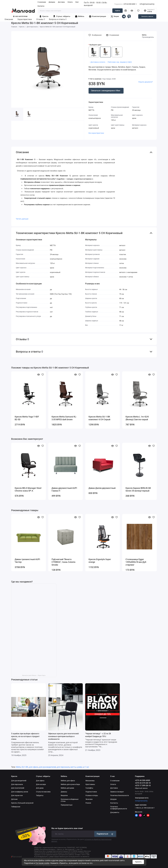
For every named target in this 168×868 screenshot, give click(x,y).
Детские (14, 799)
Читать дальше (22, 219)
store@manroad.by (141, 801)
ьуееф (79, 767)
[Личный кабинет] (126, 11)
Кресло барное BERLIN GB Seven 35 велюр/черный (138, 489)
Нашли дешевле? (146, 82)
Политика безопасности (120, 795)
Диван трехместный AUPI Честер (27, 561)
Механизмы (90, 781)
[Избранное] (138, 11)
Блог (77, 2)
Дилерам (52, 2)
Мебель (80, 16)
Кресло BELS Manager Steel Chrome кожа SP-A (28, 489)
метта (73, 767)
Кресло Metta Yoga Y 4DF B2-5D (27, 418)
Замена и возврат (117, 792)
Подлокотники (91, 792)
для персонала (63, 767)
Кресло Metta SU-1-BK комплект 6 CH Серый (99, 418)
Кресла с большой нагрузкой (22, 803)
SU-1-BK (25, 767)
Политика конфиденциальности (119, 808)
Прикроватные (67, 805)
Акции (115, 16)
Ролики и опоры (92, 795)
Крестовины (90, 784)
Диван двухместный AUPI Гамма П (64, 489)
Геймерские (16, 807)
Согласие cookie (42, 863)
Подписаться (105, 834)
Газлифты (89, 788)
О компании (42, 2)
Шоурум (113, 799)
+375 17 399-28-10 (143, 786)
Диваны (64, 792)
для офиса (34, 767)
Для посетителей (18, 788)
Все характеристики (96, 133)
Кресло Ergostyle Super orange (100, 561)
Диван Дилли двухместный (102, 488)
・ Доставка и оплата (97, 62)
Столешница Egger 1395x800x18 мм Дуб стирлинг (136, 562)
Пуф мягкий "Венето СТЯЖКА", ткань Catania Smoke (63, 562)
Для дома (40, 788)
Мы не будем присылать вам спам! (67, 828)
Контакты (41, 6)
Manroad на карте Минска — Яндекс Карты (34, 675)
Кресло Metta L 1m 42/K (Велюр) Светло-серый (137, 418)
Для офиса (40, 781)
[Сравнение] (132, 11)
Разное (88, 803)
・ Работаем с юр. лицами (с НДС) (119, 62)
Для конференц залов (20, 792)
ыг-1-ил (86, 767)
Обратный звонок (141, 788)
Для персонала (17, 784)
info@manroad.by (147, 4)
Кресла (44, 16)
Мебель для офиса (68, 781)
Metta (144, 35)
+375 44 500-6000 (126, 4)
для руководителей (47, 767)
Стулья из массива (43, 792)
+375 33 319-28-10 (143, 783)
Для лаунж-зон (17, 795)
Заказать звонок (147, 16)
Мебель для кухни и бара (70, 784)
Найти (118, 11)
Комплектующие (97, 16)
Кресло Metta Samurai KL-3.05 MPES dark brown (64, 418)
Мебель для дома (67, 788)
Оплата (70, 2)
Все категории (20, 16)
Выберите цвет (95, 45)
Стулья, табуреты (62, 16)
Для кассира (41, 784)
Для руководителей (19, 781)
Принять (138, 862)
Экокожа (89, 799)
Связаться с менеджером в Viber (106, 91)
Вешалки (64, 795)
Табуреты (40, 795)
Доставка (61, 2)
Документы (115, 812)
